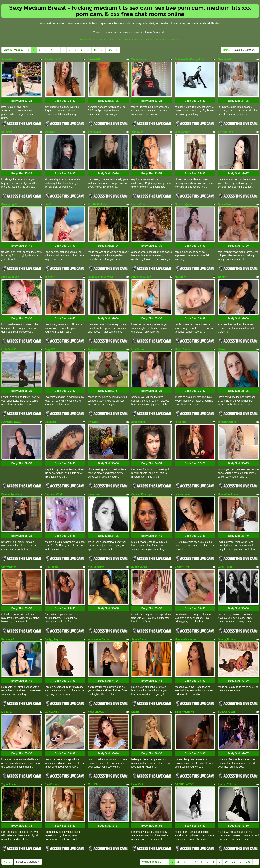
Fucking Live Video (156, 40)
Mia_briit (50, 265)
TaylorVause (139, 59)
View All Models (13, 50)
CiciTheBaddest (98, 197)
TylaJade (93, 402)
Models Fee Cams (133, 40)
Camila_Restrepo (142, 471)
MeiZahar (7, 677)
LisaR (48, 197)
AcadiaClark (139, 608)
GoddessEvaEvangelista (189, 59)
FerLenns (180, 402)
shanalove (94, 471)
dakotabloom (183, 471)
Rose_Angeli (9, 197)
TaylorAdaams (10, 745)
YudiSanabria (96, 540)
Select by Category (245, 50)
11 (95, 50)
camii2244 (137, 128)
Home (226, 50)
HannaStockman (228, 471)
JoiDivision (138, 402)
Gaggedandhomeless (101, 265)
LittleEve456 (9, 334)
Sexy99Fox (51, 334)
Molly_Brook (182, 334)
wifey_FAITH (226, 540)
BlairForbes (52, 745)
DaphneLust (95, 334)
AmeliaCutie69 (10, 265)
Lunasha (50, 128)
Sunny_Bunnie (227, 608)
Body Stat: (22, 97)
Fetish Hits (143, 863)
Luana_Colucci (227, 745)
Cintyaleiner (9, 540)
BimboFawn (225, 197)
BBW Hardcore (87, 40)
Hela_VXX (137, 745)
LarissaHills (52, 677)
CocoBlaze (95, 745)
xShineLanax (139, 540)
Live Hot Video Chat (109, 40)
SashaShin (95, 128)
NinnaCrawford (227, 402)
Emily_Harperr (53, 608)
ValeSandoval (96, 677)
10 (88, 50)
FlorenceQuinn (184, 197)
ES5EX (222, 265)
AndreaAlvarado (141, 265)
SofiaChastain (227, 677)
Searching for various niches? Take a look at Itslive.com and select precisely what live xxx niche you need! (130, 833)
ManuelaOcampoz (186, 608)
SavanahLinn (9, 59)
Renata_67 (8, 608)
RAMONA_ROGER (12, 402)
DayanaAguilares (12, 471)
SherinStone (226, 128)
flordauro (7, 128)
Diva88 (136, 677)
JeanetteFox (96, 59)
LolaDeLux (138, 334)
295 (110, 50)
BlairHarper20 (53, 59)
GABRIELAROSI (184, 745)
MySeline (180, 265)
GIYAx (222, 334)
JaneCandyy (182, 128)
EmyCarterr (52, 402)
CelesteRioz (182, 540)
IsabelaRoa (138, 197)
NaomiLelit (225, 59)
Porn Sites (175, 40)
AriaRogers (52, 540)
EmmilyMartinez (184, 677)
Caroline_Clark (54, 471)
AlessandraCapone (100, 608)
